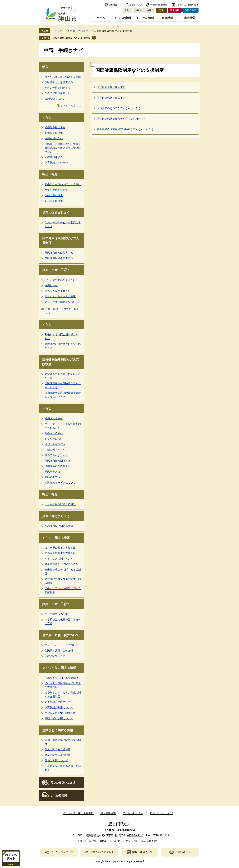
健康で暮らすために (56, 455)
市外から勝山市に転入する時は (63, 77)
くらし (47, 118)
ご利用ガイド (115, 5)
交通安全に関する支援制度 (60, 553)
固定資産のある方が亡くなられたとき (119, 108)
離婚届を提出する (55, 133)
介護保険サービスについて (60, 483)
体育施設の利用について (59, 707)
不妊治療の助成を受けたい (60, 280)
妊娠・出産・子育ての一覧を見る (62, 311)
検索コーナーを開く (144, 10)
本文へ (127, 10)
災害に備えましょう (56, 213)
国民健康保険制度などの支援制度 (71, 38)
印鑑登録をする (54, 157)
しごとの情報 (145, 18)
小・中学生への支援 (56, 614)
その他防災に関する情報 (59, 526)
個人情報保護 (108, 813)
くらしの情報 (123, 18)
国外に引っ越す (54, 195)
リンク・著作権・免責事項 (78, 813)
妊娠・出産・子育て (56, 270)
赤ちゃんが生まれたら (58, 291)
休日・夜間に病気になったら (61, 302)
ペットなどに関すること (59, 559)
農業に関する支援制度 (58, 749)
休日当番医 (190, 10)
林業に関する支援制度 (58, 755)
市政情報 (190, 18)
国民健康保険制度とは (58, 461)
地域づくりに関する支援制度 (61, 678)
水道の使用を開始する (58, 88)
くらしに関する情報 (56, 538)
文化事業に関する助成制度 (60, 713)
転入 (45, 67)
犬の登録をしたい (55, 99)
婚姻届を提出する (55, 127)
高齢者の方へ (52, 477)
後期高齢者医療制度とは (59, 466)
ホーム (101, 18)
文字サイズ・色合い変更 (187, 5)
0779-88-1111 (135, 835)
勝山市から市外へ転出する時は (63, 184)
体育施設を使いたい (56, 163)
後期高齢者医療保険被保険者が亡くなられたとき (125, 129)
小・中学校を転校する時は (60, 504)
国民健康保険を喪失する (59, 258)
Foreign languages (159, 5)
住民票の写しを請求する (59, 82)
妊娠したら (51, 285)
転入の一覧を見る (71, 106)
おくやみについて (55, 439)
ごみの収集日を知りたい (59, 93)
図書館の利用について (58, 702)
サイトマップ (136, 5)
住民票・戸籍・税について (61, 635)
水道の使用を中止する (58, 190)
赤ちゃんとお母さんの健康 (60, 296)
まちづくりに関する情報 (59, 668)
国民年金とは (52, 472)
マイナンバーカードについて (61, 645)
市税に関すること (55, 656)
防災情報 (175, 10)
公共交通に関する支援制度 (60, 548)
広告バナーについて (162, 813)
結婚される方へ (54, 418)
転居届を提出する (55, 201)
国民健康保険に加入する (59, 253)
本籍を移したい (54, 138)
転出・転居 (50, 174)
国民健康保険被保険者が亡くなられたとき (121, 119)
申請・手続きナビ (80, 31)
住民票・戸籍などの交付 (59, 651)
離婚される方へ (54, 433)
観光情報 (168, 18)
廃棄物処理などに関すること (61, 564)
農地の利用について (56, 760)
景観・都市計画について (59, 718)
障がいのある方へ (55, 444)
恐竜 (161, 10)
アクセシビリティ (133, 813)
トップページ (60, 31)
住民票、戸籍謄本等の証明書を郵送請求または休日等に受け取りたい (63, 148)
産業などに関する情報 (58, 730)
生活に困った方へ (55, 450)
